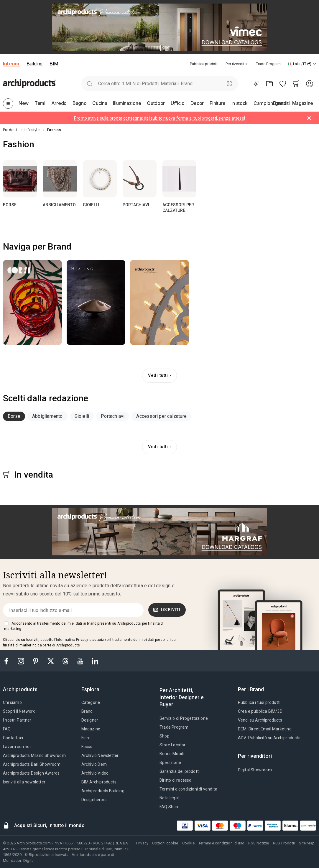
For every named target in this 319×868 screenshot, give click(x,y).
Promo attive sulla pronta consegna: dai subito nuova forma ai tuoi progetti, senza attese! (159, 118)
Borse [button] (14, 416)
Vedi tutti (158, 376)
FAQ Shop (169, 807)
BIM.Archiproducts (99, 782)
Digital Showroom (255, 770)
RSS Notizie (259, 843)
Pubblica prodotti (204, 64)
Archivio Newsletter (100, 755)
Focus (87, 747)
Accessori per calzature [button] (161, 416)
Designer (90, 720)
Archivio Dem (94, 764)
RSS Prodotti (284, 843)
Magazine (91, 729)
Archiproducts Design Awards (31, 773)
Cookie (188, 843)
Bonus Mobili (172, 754)
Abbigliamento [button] (47, 416)
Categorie (91, 702)
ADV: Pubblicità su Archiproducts (269, 738)
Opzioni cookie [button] (165, 843)
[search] (90, 84)
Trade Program (268, 64)
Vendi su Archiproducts (260, 720)
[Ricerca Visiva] (229, 84)
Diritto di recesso (176, 780)
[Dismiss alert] (309, 118)
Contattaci (13, 738)
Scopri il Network (19, 711)
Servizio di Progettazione (184, 718)
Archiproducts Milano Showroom (34, 755)
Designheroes (94, 800)
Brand (87, 711)
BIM (54, 64)
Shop (165, 736)
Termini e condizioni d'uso (221, 843)
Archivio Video (95, 773)
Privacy (142, 843)
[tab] (315, 64)
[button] (302, 64)
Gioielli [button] (82, 416)
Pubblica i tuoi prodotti (259, 702)
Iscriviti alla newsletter (24, 782)
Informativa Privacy (72, 640)
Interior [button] (11, 64)
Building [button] (34, 64)
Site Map (307, 843)
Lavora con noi (17, 747)
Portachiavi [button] (113, 416)
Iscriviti (167, 610)
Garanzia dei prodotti (180, 771)
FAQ (7, 729)
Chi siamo (12, 702)
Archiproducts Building (103, 791)
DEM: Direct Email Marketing (265, 729)
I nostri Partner (17, 720)
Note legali (170, 798)
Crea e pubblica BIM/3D (260, 711)
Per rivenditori (237, 64)
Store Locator (173, 745)
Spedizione (170, 763)
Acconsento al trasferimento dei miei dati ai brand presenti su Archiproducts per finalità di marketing (84, 626)
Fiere (86, 738)
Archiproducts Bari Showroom (32, 764)
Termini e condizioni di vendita (188, 789)
